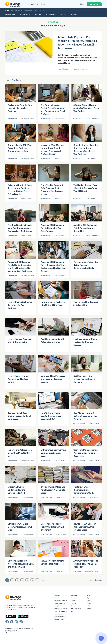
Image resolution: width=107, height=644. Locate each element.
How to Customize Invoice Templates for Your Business (20, 305)
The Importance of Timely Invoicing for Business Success (85, 342)
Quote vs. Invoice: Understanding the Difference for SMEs (17, 490)
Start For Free (94, 4)
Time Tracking (59, 614)
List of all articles (96, 580)
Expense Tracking (60, 617)
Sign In (82, 4)
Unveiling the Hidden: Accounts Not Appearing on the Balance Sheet (21, 564)
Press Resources (76, 609)
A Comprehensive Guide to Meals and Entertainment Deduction (86, 564)
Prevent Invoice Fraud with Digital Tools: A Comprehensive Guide (86, 265)
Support (90, 603)
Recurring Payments (61, 609)
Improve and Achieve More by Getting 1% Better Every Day (20, 453)
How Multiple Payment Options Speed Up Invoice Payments (85, 416)
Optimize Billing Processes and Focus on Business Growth (53, 379)
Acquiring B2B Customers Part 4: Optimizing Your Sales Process (52, 228)
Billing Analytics (59, 606)
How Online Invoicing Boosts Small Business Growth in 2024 (51, 416)
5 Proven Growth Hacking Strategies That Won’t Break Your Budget (86, 108)
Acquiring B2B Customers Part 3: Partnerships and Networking (85, 228)
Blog (72, 611)
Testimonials (75, 606)
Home (7, 10)
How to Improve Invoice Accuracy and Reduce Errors (19, 379)
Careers (73, 603)
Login (89, 601)
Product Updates (50, 15)
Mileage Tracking (60, 619)
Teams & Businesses (61, 611)
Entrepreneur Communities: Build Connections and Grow (53, 453)
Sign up (89, 598)
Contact (73, 601)
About (73, 598)
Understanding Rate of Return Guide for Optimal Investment (52, 527)
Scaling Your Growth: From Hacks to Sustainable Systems (20, 108)
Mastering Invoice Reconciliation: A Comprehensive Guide (84, 490)
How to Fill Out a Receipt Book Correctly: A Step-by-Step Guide (85, 527)
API (88, 606)
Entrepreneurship (10, 15)
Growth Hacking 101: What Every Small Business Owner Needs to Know (20, 148)
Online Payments (60, 603)
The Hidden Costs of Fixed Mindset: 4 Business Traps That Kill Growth (85, 188)
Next (42, 580)
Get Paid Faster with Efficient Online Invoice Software (84, 379)
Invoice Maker (59, 598)
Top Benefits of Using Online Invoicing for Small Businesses (20, 416)
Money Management (25, 15)
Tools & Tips (38, 15)
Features (34, 4)
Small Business (63, 15)
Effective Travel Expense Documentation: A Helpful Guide (20, 527)
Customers (74, 15)
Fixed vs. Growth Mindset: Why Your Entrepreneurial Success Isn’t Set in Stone (20, 228)
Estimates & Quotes (61, 601)
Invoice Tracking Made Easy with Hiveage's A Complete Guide (53, 490)
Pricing (43, 4)
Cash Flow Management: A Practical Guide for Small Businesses (85, 453)
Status (89, 609)
